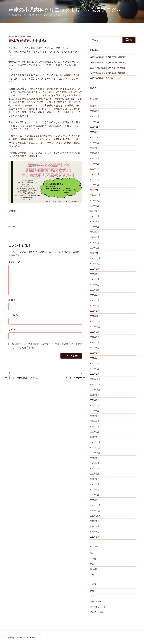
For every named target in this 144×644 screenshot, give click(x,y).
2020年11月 (95, 448)
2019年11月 (95, 511)
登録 (92, 591)
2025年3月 (95, 174)
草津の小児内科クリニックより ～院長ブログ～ (65, 10)
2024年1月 (95, 248)
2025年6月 (95, 158)
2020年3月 (95, 490)
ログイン (94, 596)
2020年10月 (95, 453)
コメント (14, 262)
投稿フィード (96, 601)
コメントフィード (98, 607)
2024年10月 (95, 201)
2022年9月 (95, 332)
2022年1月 (95, 374)
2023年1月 (95, 311)
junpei (28, 37)
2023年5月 (95, 290)
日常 (92, 553)
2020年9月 (95, 458)
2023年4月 (95, 295)
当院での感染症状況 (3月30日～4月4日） (108, 73)
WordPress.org (96, 612)
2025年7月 (95, 153)
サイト (12, 330)
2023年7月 (95, 279)
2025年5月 (95, 164)
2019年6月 (95, 532)
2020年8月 (95, 463)
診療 (92, 574)
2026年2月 (95, 116)
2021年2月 (95, 432)
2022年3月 (95, 363)
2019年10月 (95, 516)
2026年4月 (95, 106)
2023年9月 (95, 269)
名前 (12, 300)
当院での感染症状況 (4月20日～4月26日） (108, 57)
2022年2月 (95, 369)
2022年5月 (95, 353)
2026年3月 (95, 111)
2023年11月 (95, 258)
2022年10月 (95, 327)
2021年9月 (95, 395)
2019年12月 (95, 505)
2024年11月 (95, 195)
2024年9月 (95, 206)
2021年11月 (95, 384)
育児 (14, 226)
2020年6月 (95, 474)
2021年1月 (95, 437)
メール (13, 315)
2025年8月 (95, 148)
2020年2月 (95, 495)
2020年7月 (95, 468)
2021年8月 (95, 400)
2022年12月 (95, 316)
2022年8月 (95, 337)
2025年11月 (95, 132)
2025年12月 (95, 127)
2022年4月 (95, 358)
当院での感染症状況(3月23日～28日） (107, 78)
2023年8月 (95, 274)
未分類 (93, 559)
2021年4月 (95, 421)
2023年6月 (95, 285)
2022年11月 (95, 321)
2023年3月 (95, 300)
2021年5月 (95, 416)
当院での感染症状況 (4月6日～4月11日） (108, 68)
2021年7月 (95, 405)
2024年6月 (95, 222)
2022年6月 (95, 348)
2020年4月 (95, 484)
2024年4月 (95, 232)
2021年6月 (95, 411)
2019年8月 (95, 526)
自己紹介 (94, 569)
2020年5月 (95, 479)
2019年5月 (95, 537)
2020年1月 (95, 500)
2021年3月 (95, 426)
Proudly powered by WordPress (21, 637)
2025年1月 (95, 185)
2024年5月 (95, 227)
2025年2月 (95, 179)
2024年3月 (95, 237)
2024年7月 (95, 216)
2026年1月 (95, 122)
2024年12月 (95, 190)
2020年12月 (95, 442)
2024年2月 (95, 243)
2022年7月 (95, 342)
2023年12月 (95, 253)
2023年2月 (95, 306)
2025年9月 (95, 143)
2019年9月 (95, 521)
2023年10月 (95, 264)
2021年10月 (95, 390)
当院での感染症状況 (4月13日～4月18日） (108, 62)
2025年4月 (95, 169)
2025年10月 (95, 137)
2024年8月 (95, 211)
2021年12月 (95, 379)
